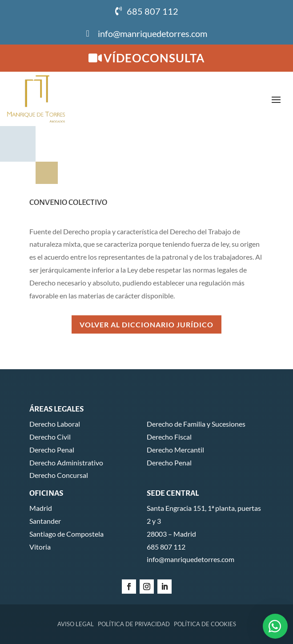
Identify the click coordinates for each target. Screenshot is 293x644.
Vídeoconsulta (154, 58)
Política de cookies (205, 571)
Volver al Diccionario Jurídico (146, 272)
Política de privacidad (134, 571)
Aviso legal (76, 571)
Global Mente (245, 624)
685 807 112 (153, 11)
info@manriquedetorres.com (153, 33)
